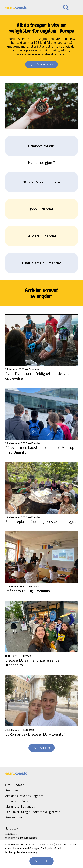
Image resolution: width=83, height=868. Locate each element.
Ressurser (12, 790)
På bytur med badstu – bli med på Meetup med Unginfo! (40, 450)
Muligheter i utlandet (20, 806)
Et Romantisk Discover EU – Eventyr (35, 734)
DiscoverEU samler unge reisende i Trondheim (33, 662)
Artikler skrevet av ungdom (24, 796)
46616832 (11, 834)
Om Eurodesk (15, 785)
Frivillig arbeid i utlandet (42, 263)
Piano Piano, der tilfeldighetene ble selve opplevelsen (38, 376)
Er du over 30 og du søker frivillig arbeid (33, 812)
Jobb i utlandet (41, 209)
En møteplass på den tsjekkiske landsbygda (41, 521)
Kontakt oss (14, 817)
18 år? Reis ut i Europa (41, 182)
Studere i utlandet (41, 236)
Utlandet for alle (41, 146)
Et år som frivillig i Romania (28, 591)
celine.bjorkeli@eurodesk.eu (21, 838)
